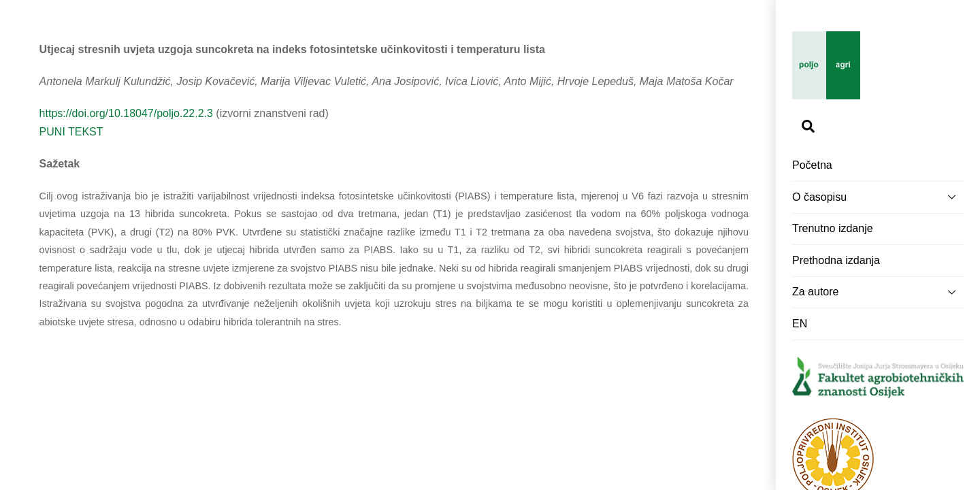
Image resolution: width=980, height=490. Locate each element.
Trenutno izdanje (833, 228)
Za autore (878, 292)
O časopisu (878, 197)
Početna (812, 165)
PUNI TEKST (71, 132)
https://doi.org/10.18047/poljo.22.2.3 (126, 113)
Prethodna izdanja (836, 260)
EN (800, 324)
